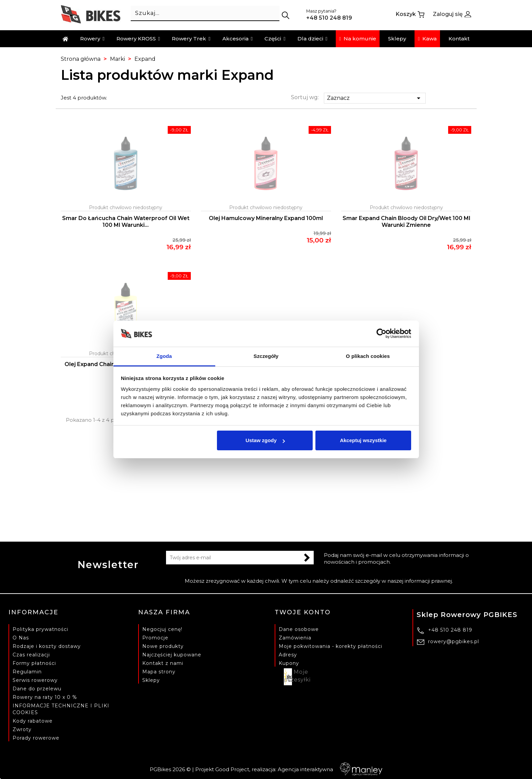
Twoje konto (303, 612)
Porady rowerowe (36, 738)
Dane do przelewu (37, 689)
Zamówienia (295, 638)
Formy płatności (34, 663)
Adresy (288, 655)
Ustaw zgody (265, 440)
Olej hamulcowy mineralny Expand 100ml (266, 218)
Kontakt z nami (163, 663)
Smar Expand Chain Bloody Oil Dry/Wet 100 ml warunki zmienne (406, 222)
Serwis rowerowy (35, 680)
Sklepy (151, 680)
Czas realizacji (31, 655)
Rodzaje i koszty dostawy (47, 646)
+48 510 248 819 (450, 630)
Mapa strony (159, 672)
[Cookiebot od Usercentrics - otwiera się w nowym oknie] (381, 334)
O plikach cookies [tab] (368, 356)
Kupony (289, 663)
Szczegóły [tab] (266, 356)
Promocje (155, 638)
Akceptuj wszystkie (363, 440)
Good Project (232, 769)
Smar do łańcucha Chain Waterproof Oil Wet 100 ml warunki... (126, 222)
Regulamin (27, 672)
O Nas (21, 638)
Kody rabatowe (33, 721)
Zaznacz (375, 98)
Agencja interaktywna (330, 769)
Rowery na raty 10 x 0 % (45, 697)
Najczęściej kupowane (172, 655)
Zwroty (22, 729)
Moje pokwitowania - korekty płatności (331, 646)
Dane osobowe (299, 629)
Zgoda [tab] (164, 356)
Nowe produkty (163, 646)
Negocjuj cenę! (162, 629)
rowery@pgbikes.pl (454, 641)
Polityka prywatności (40, 629)
